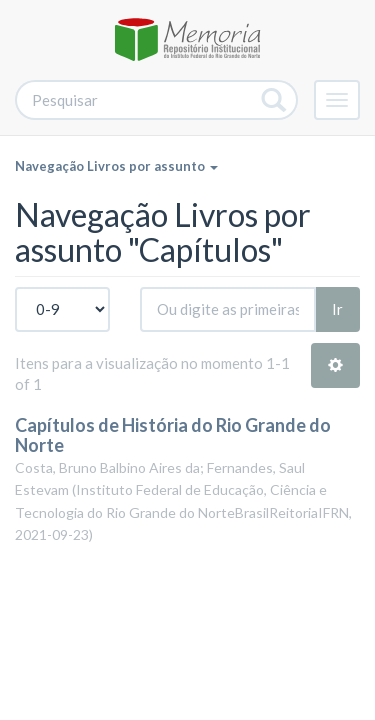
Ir (337, 309)
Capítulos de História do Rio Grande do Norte (173, 435)
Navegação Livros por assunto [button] (116, 166)
